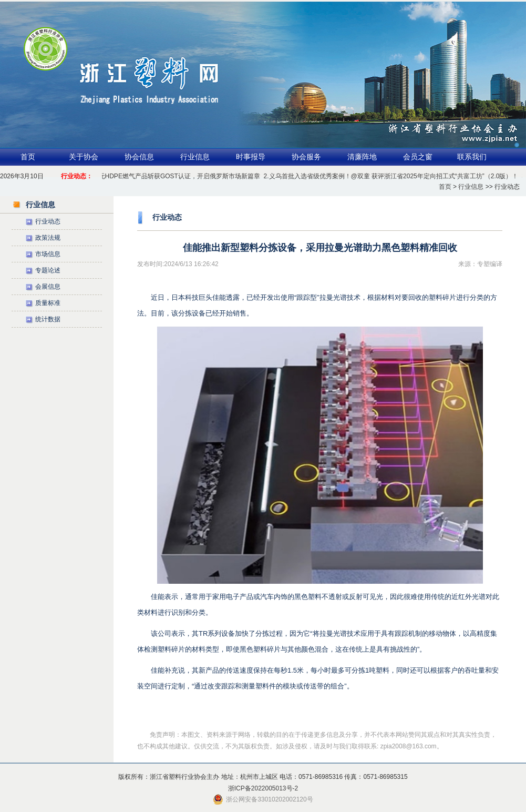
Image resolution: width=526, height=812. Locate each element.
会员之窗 (418, 157)
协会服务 (306, 157)
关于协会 (84, 157)
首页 (28, 157)
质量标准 (48, 303)
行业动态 (48, 221)
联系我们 (472, 157)
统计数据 (48, 319)
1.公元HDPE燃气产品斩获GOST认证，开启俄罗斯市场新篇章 (175, 176)
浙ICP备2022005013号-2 (263, 788)
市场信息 (48, 254)
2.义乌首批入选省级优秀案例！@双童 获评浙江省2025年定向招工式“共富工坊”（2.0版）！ (392, 176)
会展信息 (48, 287)
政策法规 (48, 238)
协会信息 (139, 157)
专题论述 (48, 270)
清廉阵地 (362, 157)
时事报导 (251, 157)
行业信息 (195, 157)
